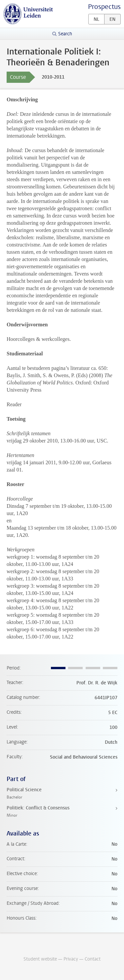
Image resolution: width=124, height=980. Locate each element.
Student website (40, 959)
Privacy (71, 959)
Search (65, 34)
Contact (93, 959)
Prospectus (104, 7)
